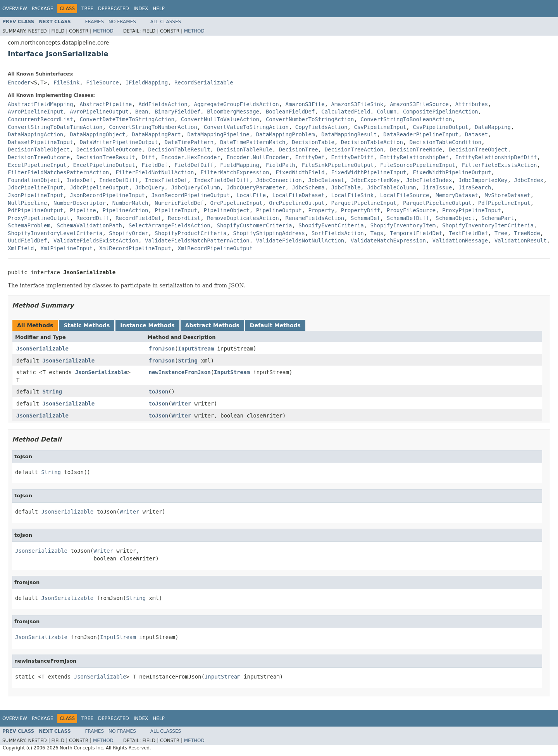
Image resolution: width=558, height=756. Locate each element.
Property (321, 210)
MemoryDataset (457, 195)
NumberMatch (130, 203)
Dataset (476, 134)
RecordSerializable (204, 82)
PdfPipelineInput (504, 203)
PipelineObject (227, 210)
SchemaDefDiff (408, 218)
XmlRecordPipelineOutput (215, 248)
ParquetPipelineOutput (437, 203)
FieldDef (155, 165)
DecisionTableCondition (445, 142)
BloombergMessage (233, 112)
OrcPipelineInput (237, 203)
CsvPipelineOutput (440, 127)
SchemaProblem (29, 225)
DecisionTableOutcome (109, 149)
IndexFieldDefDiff (221, 180)
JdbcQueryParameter (256, 187)
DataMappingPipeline (219, 134)
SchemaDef (365, 218)
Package (42, 9)
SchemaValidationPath (89, 225)
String (188, 361)
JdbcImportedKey (483, 180)
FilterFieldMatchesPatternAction (58, 172)
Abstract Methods (212, 325)
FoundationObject (34, 180)
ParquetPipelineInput (364, 203)
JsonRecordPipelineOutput (191, 195)
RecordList (184, 218)
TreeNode (527, 233)
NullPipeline (27, 203)
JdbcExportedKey (375, 180)
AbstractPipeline (106, 104)
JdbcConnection (279, 180)
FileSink (66, 82)
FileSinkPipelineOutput (338, 165)
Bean (142, 112)
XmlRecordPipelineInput (135, 248)
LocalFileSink (352, 195)
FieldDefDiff (194, 165)
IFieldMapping (146, 82)
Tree (87, 9)
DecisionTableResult (179, 149)
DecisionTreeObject (478, 149)
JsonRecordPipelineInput (107, 195)
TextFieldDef (468, 233)
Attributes (472, 104)
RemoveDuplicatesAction (243, 218)
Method (103, 31)
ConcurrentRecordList (40, 119)
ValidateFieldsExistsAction (96, 241)
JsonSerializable (42, 349)
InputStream (196, 349)
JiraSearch (475, 187)
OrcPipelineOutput (297, 203)
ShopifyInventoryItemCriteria (488, 225)
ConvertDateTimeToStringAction (127, 119)
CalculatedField (346, 112)
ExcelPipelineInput (37, 165)
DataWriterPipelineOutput (119, 142)
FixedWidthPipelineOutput (452, 172)
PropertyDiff (361, 210)
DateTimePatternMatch (253, 142)
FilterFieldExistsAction (499, 165)
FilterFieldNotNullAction (155, 172)
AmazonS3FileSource (419, 104)
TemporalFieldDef (416, 233)
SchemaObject (455, 218)
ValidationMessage (460, 241)
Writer (182, 404)
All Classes (166, 22)
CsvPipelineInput (380, 127)
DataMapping (493, 127)
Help (159, 9)
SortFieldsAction (338, 233)
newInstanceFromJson (180, 372)
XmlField (21, 248)
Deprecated (114, 9)
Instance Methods (147, 325)
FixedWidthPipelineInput (369, 172)
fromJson (162, 349)
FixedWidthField (300, 172)
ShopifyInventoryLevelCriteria (55, 233)
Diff (148, 157)
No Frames (122, 22)
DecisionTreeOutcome (39, 157)
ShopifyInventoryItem (403, 225)
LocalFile (251, 195)
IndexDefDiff (119, 180)
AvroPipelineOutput (99, 112)
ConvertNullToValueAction (220, 119)
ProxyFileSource (411, 210)
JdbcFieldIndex (429, 180)
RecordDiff (93, 218)
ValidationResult (521, 241)
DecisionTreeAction (354, 149)
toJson (159, 392)
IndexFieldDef (166, 180)
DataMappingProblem (286, 134)
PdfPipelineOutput (35, 210)
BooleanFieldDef (290, 112)
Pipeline (83, 210)
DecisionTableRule (244, 149)
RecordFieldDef (138, 218)
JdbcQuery (150, 187)
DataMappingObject (97, 134)
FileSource (102, 82)
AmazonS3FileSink (357, 104)
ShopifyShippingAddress (269, 233)
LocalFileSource (405, 195)
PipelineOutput (279, 210)
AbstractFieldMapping (40, 104)
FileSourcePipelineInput (418, 165)
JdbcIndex (529, 180)
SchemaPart (498, 218)
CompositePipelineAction (441, 112)
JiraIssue (437, 187)
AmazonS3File (305, 104)
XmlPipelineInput (66, 248)
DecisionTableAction (372, 142)
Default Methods (275, 325)
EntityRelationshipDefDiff (496, 157)
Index (141, 9)
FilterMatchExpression (235, 172)
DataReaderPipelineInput (421, 134)
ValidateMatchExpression (388, 241)
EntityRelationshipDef (414, 157)
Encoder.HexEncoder (191, 157)
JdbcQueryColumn (195, 187)
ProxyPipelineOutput (39, 218)
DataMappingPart (156, 134)
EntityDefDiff (352, 157)
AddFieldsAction (163, 104)
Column (387, 112)
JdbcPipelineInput (35, 187)
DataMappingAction (35, 134)
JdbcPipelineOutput (99, 187)
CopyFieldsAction (321, 127)
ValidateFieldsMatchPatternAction (197, 241)
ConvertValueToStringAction (246, 127)
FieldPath (281, 165)
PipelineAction (125, 210)
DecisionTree (299, 149)
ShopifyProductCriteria (190, 233)
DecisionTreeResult (106, 157)
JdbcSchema (308, 187)
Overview (15, 9)
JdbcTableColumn (391, 187)
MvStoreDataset (508, 195)
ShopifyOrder (128, 233)
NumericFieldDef (179, 203)
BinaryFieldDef (177, 112)
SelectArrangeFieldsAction (170, 225)
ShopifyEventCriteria (331, 225)
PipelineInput (176, 210)
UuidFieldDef (27, 241)
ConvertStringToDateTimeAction (55, 127)
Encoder (19, 82)
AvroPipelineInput (35, 112)
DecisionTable (313, 142)
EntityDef (310, 157)
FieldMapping (240, 165)
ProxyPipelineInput (472, 210)
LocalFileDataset (299, 195)
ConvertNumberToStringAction (310, 119)
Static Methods (87, 325)
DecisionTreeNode (416, 149)
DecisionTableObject (39, 149)
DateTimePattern (189, 142)
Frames (95, 22)
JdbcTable (346, 187)
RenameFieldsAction (315, 218)
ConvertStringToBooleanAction (406, 119)
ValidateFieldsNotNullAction (300, 241)
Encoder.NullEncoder (258, 157)
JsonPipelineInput (35, 195)
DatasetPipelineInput (40, 142)
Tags (377, 233)
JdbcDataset (326, 180)
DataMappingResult (349, 134)
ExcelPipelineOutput (104, 165)
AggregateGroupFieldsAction (236, 104)
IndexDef (80, 180)
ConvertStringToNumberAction (153, 127)
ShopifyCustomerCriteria (254, 225)
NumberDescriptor (80, 203)
